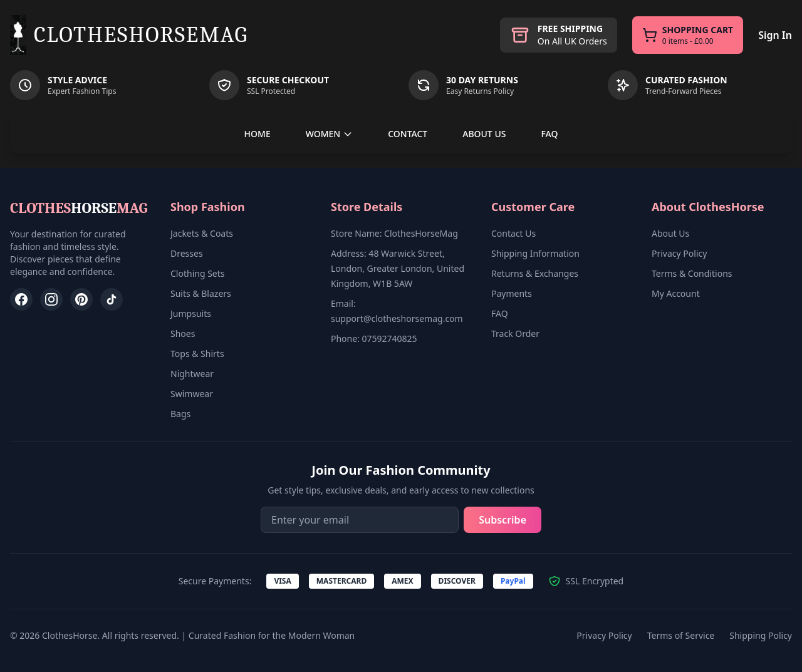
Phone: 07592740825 (374, 339)
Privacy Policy (679, 253)
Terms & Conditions (692, 273)
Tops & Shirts (197, 354)
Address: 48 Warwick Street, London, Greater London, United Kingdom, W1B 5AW (398, 268)
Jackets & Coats (202, 233)
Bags (180, 414)
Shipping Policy (761, 635)
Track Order (515, 333)
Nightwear (192, 374)
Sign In (775, 35)
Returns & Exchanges (535, 273)
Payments (512, 293)
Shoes (183, 333)
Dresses (187, 253)
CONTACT (408, 134)
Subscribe (503, 520)
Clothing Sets (198, 273)
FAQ (549, 134)
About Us (670, 233)
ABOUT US (484, 134)
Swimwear (192, 394)
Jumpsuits (191, 313)
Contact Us (513, 233)
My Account (676, 293)
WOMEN (330, 134)
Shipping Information (535, 253)
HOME (258, 134)
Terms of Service (681, 635)
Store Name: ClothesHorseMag (394, 233)
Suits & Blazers (201, 293)
